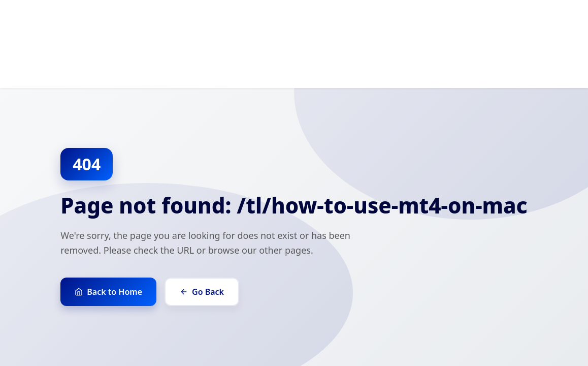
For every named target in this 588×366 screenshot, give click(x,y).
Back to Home (108, 292)
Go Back (202, 292)
